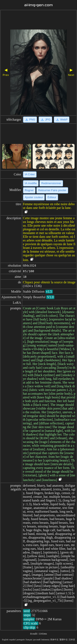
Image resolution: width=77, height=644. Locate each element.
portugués (21, 640)
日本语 (72, 640)
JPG (45, 120)
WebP (62, 120)
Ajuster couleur (34, 197)
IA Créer (30, 174)
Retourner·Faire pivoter (52, 190)
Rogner (29, 190)
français (29, 640)
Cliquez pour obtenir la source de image (49, 282)
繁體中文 (64, 640)
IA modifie (31, 183)
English (5, 640)
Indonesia (45, 640)
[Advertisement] (38, 20)
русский (37, 640)
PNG (30, 120)
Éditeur (52, 197)
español (12, 640)
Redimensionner (51, 183)
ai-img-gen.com (39, 5)
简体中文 (54, 640)
